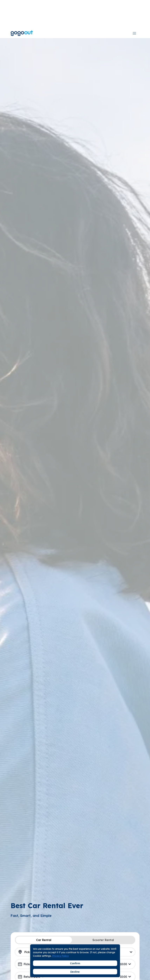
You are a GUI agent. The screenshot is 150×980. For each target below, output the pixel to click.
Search (75, 959)
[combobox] (119, 5)
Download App (99, 5)
